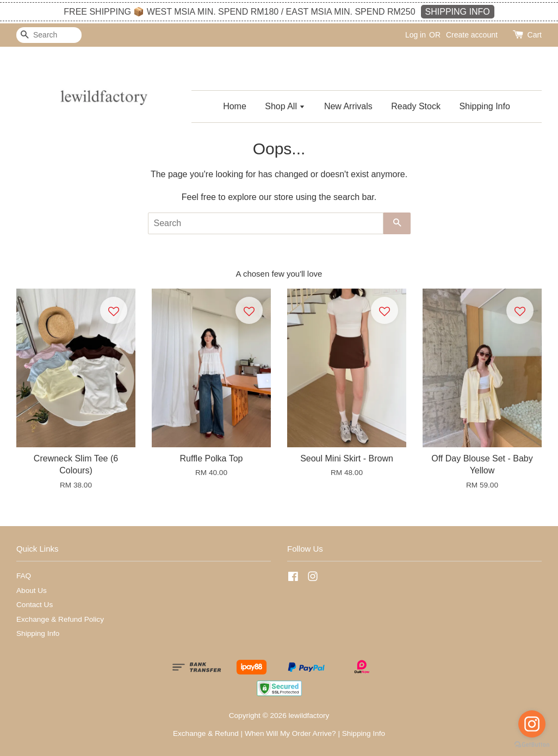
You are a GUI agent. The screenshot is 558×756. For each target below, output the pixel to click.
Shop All (285, 106)
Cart (535, 35)
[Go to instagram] (532, 724)
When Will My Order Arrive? (290, 733)
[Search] (49, 35)
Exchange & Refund (206, 733)
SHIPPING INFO (458, 12)
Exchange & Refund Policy (60, 619)
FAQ (24, 576)
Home (235, 106)
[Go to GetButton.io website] (532, 745)
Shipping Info (484, 106)
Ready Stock (416, 106)
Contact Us (35, 605)
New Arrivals (348, 106)
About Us (32, 591)
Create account (472, 35)
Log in (416, 35)
